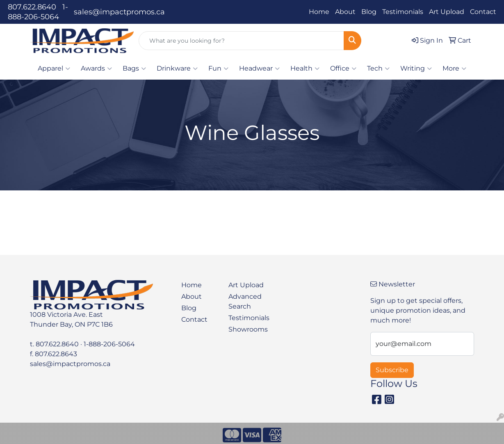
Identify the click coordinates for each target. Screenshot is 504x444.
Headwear (259, 69)
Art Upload (447, 12)
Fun (218, 69)
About (345, 12)
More (454, 69)
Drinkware (177, 69)
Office (343, 69)
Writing (416, 69)
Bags (134, 69)
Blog (369, 12)
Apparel (54, 69)
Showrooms (247, 329)
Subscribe (392, 370)
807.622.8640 (32, 7)
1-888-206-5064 (109, 344)
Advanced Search (245, 301)
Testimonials (403, 12)
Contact (483, 12)
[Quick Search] (241, 41)
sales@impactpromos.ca (119, 12)
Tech (378, 69)
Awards (96, 69)
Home (319, 12)
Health (305, 69)
